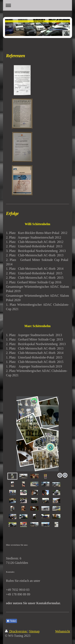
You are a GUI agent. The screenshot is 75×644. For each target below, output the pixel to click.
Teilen (11, 621)
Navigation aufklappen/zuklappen (37, 5)
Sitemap (34, 631)
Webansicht (63, 631)
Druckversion (16, 631)
